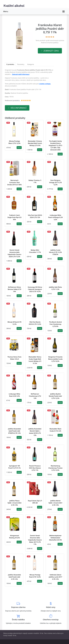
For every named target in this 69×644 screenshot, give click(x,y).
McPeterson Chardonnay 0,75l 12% (35, 396)
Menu (6, 11)
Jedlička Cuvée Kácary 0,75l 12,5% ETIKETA (55, 252)
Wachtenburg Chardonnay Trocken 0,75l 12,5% (55, 468)
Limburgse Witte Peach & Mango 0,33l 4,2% (55, 217)
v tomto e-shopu (45, 84)
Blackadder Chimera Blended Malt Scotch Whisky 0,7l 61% (35, 143)
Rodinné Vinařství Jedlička (50, 43)
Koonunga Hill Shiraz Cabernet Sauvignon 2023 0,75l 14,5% (35, 289)
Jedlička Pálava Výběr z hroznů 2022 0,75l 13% (15, 503)
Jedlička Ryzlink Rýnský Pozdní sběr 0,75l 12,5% (55, 396)
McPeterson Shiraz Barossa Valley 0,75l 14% (14, 289)
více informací (18, 108)
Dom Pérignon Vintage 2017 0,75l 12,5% (55, 182)
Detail (19, 148)
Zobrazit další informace (21, 74)
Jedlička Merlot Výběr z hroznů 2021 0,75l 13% (55, 503)
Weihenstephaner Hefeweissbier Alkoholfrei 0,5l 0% (55, 538)
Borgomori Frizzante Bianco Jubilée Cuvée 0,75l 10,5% (55, 359)
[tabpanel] (29, 86)
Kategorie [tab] (31, 64)
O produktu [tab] (10, 64)
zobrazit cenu (51, 51)
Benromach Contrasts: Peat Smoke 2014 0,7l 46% (14, 182)
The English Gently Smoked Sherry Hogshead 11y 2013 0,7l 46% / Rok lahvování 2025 (55, 145)
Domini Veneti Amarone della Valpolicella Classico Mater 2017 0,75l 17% (35, 540)
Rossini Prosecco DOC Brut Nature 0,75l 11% (35, 468)
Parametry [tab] (21, 64)
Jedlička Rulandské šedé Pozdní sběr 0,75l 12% (14, 577)
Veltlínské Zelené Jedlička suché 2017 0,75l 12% (55, 577)
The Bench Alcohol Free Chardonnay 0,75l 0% (55, 324)
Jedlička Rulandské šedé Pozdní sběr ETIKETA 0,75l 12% (14, 431)
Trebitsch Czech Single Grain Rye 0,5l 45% (14, 217)
